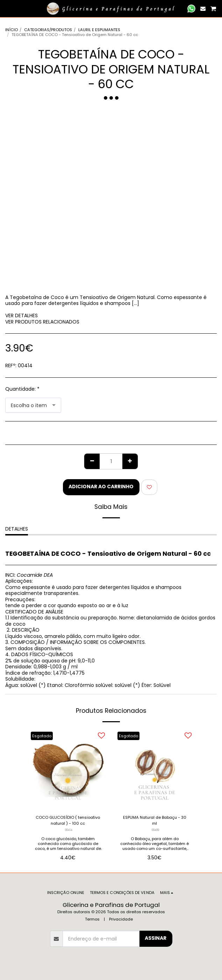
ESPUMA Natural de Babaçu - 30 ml (155, 820)
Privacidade (121, 919)
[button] (8, 8)
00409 (155, 830)
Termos (92, 919)
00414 (69, 830)
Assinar (156, 938)
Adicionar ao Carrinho (101, 487)
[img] (68, 769)
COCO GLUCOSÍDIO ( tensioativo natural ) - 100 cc (68, 820)
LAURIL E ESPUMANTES (99, 30)
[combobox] (33, 405)
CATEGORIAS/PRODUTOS (48, 30)
